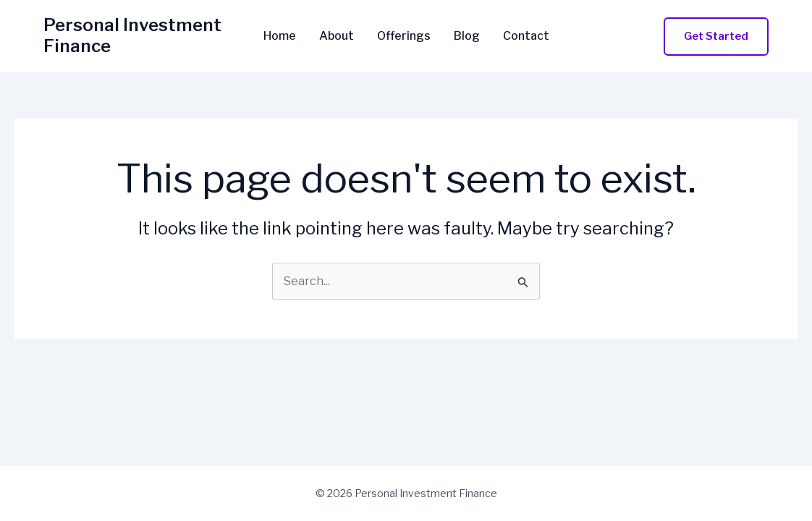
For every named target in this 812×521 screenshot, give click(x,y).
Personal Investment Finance (132, 35)
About (337, 36)
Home (280, 36)
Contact (526, 36)
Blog (467, 36)
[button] (716, 37)
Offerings (404, 36)
